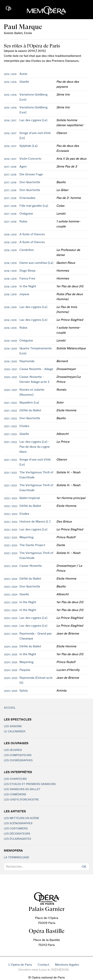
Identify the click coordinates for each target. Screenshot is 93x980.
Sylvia (24, 691)
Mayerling (26, 537)
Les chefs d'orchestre (21, 800)
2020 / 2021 (11, 369)
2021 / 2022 (10, 403)
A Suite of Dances (32, 234)
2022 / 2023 (11, 498)
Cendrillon (27, 250)
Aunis (23, 74)
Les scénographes (18, 823)
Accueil (10, 708)
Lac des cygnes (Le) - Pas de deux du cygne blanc (35, 447)
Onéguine (26, 214)
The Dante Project (32, 545)
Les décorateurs (17, 834)
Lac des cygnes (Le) (33, 120)
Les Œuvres (13, 750)
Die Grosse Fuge (31, 174)
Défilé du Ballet (30, 410)
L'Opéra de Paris (20, 965)
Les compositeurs (18, 755)
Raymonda (27, 361)
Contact (43, 965)
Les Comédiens (15, 795)
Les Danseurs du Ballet (22, 789)
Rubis (23, 221)
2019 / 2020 (11, 341)
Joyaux (24, 294)
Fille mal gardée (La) (34, 206)
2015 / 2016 (10, 82)
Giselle (24, 82)
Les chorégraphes (18, 760)
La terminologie (17, 857)
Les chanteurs (15, 779)
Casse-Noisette (31, 566)
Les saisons (13, 726)
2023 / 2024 (11, 566)
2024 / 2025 (11, 647)
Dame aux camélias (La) (36, 263)
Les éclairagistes (17, 839)
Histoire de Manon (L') (35, 522)
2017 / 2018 (10, 167)
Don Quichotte (30, 182)
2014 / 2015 (10, 74)
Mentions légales (67, 965)
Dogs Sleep (27, 271)
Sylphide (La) (28, 146)
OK (84, 867)
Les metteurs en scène (22, 818)
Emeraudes (27, 198)
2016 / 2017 (10, 121)
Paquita (25, 670)
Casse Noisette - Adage (36, 369)
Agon (23, 167)
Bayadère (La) (29, 403)
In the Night (28, 286)
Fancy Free (27, 278)
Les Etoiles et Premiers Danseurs (30, 784)
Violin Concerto (30, 159)
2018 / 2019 (10, 235)
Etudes (24, 426)
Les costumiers (16, 829)
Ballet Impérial (30, 498)
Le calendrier (15, 732)
